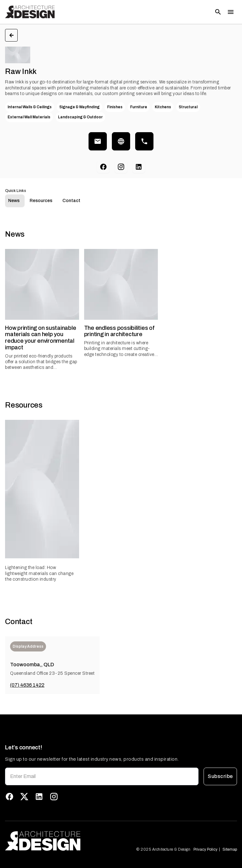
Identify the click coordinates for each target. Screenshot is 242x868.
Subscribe (220, 776)
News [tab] (14, 201)
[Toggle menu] (231, 12)
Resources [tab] (41, 201)
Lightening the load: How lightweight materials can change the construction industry (39, 573)
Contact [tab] (71, 201)
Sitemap (230, 849)
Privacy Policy (205, 849)
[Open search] (218, 12)
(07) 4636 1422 (27, 685)
